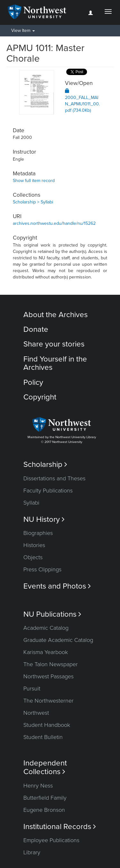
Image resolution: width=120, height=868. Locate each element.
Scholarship (45, 464)
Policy (33, 382)
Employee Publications (51, 840)
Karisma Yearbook (46, 652)
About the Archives (56, 315)
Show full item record (34, 181)
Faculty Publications (48, 491)
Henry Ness (38, 786)
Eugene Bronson (44, 810)
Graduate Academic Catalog (58, 640)
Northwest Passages (48, 676)
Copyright (40, 397)
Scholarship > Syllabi (33, 202)
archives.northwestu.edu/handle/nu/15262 (54, 223)
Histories (34, 545)
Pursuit (32, 689)
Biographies (38, 533)
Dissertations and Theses (54, 478)
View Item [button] (23, 30)
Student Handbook (47, 725)
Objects (33, 557)
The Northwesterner (48, 701)
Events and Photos (57, 586)
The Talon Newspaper (51, 664)
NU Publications (52, 614)
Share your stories (54, 344)
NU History (44, 519)
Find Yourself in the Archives (55, 363)
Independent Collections (45, 767)
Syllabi (31, 503)
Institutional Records (60, 827)
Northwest (36, 713)
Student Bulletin (43, 737)
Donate (36, 329)
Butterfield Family (45, 798)
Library (32, 852)
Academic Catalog (46, 628)
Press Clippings (42, 569)
